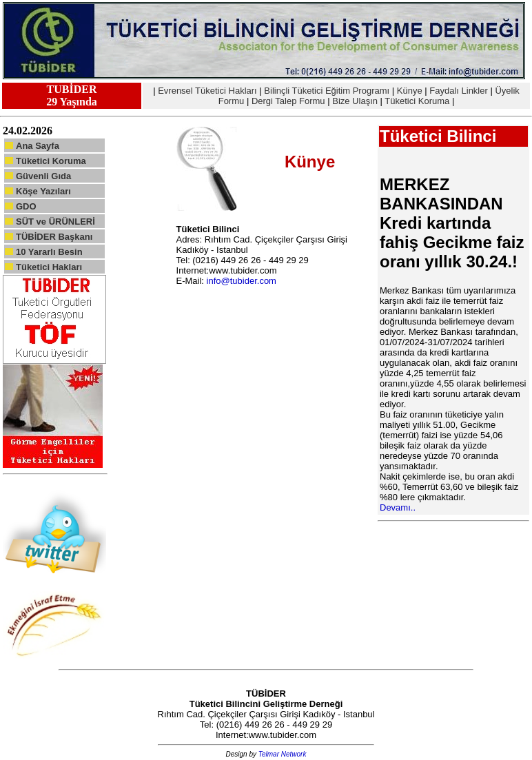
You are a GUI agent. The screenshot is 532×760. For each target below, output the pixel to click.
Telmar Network (283, 754)
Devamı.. (398, 507)
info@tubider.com (242, 281)
